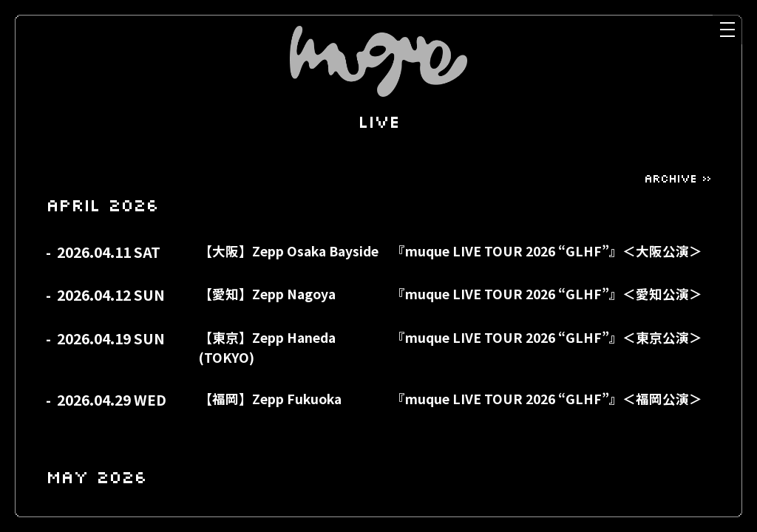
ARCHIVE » (678, 178)
